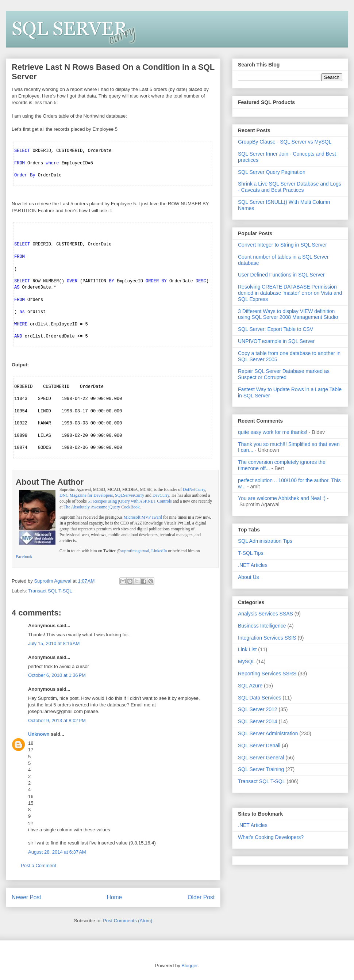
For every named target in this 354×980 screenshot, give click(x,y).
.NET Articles (253, 565)
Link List (247, 649)
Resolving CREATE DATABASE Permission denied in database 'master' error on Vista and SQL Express (290, 293)
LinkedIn (159, 551)
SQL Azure (250, 686)
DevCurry (161, 495)
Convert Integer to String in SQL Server (282, 245)
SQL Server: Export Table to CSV (276, 329)
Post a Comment (39, 865)
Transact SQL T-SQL (50, 591)
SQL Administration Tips (265, 541)
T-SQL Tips (251, 553)
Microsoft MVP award (143, 517)
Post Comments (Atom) (128, 921)
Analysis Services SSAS (265, 614)
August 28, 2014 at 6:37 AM (57, 852)
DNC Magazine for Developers (86, 495)
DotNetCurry (194, 490)
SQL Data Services (260, 698)
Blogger (189, 966)
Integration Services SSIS (267, 638)
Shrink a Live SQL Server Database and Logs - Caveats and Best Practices (290, 187)
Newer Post (26, 897)
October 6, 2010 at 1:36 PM (57, 675)
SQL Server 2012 (258, 709)
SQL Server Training (261, 769)
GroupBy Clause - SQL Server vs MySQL (285, 142)
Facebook (24, 557)
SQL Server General (261, 758)
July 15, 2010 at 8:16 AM (54, 643)
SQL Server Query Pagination (272, 172)
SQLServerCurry (130, 495)
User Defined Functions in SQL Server (281, 275)
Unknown (39, 734)
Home (115, 897)
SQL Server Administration (268, 733)
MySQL (247, 661)
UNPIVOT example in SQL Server (276, 341)
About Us (249, 577)
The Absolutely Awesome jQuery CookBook (102, 507)
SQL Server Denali (259, 746)
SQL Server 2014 (258, 721)
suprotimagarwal (135, 551)
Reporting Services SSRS (267, 674)
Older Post (201, 897)
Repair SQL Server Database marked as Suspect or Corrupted (284, 374)
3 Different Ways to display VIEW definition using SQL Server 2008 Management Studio (288, 314)
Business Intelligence (262, 626)
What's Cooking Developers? (271, 837)
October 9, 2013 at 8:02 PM (57, 720)
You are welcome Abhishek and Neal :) (282, 498)
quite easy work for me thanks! (273, 432)
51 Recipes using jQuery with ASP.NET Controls (130, 501)
